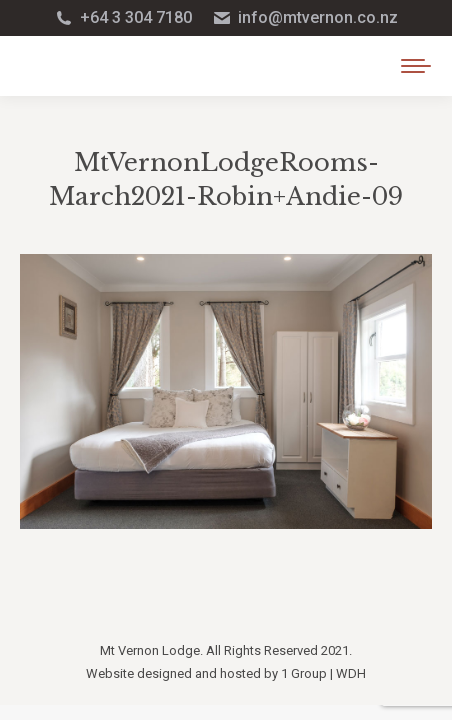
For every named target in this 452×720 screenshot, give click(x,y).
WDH (351, 673)
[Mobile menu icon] (416, 66)
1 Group (304, 673)
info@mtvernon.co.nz (305, 18)
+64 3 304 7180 (123, 18)
